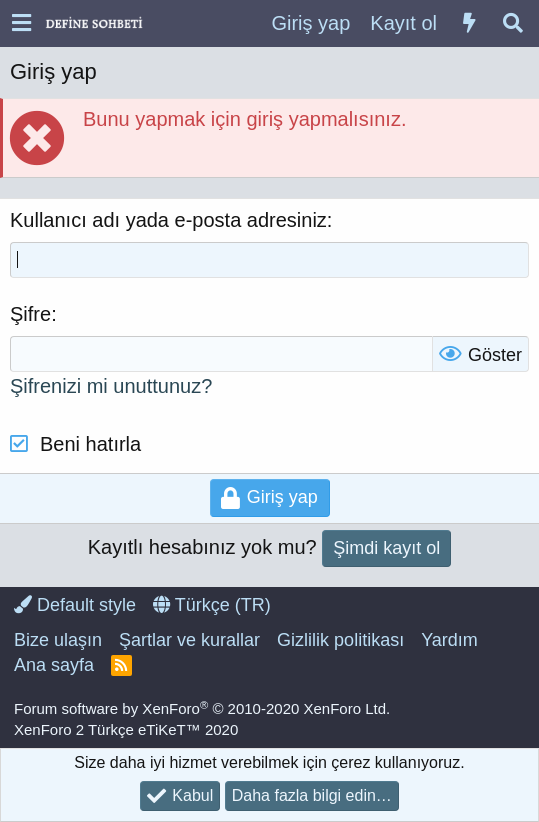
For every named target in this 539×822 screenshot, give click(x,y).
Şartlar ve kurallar (189, 640)
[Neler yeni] (469, 23)
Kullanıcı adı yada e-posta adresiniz (168, 220)
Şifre (30, 314)
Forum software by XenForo (202, 708)
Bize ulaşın (58, 640)
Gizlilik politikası (340, 640)
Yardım (449, 640)
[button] (21, 23)
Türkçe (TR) (212, 605)
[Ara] (513, 23)
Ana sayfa (54, 665)
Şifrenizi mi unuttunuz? (111, 386)
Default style (75, 605)
